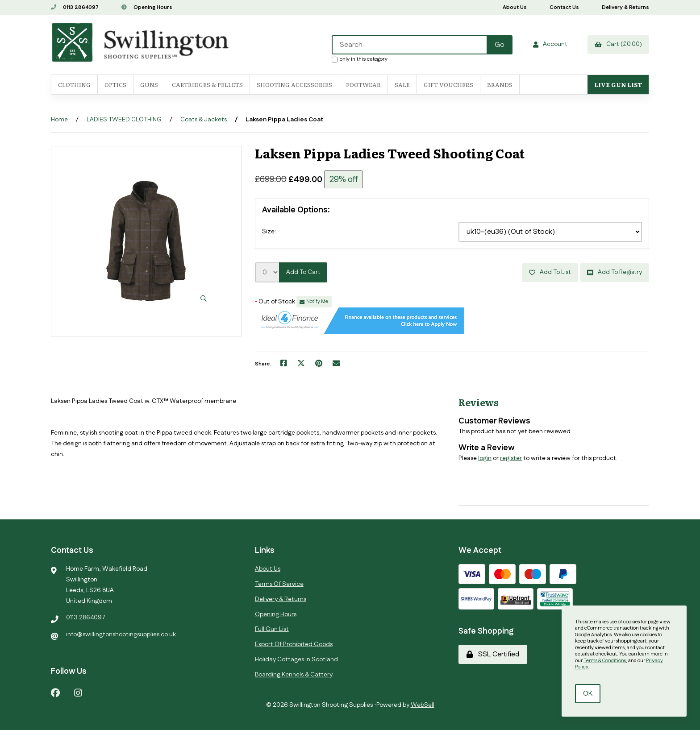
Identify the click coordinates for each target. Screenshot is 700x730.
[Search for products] (409, 45)
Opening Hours (147, 7)
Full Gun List (272, 629)
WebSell (423, 705)
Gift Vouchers (448, 85)
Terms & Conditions (605, 661)
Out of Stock (276, 302)
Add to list (550, 272)
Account (550, 44)
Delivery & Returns (625, 7)
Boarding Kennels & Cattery (294, 674)
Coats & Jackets (204, 120)
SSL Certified (493, 654)
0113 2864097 (75, 7)
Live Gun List (618, 85)
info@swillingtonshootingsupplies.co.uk (121, 635)
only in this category (359, 59)
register (511, 458)
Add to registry (615, 272)
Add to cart (303, 272)
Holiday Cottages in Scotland (296, 659)
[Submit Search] (499, 45)
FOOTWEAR (363, 85)
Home (59, 120)
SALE (402, 85)
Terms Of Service (279, 584)
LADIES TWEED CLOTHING (124, 120)
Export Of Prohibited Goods (294, 644)
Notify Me (314, 302)
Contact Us (564, 7)
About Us (515, 7)
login (485, 458)
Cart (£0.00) (618, 44)
